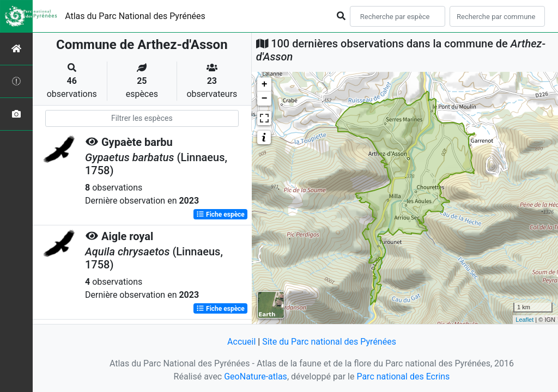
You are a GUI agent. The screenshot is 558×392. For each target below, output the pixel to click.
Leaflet (524, 320)
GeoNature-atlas (256, 376)
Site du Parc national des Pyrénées (329, 342)
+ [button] (265, 84)
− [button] (265, 99)
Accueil (241, 342)
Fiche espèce (220, 215)
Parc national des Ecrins (403, 376)
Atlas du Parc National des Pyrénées (135, 16)
